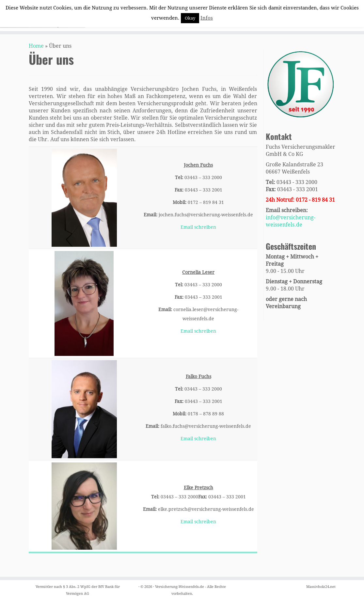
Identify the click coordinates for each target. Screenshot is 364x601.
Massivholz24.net (321, 587)
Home (36, 46)
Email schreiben (198, 227)
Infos (207, 18)
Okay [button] (190, 18)
